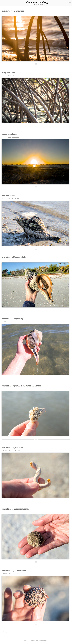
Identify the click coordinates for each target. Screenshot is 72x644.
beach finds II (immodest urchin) (15, 509)
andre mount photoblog (36, 2)
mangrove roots (8, 72)
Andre (9, 14)
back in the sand (9, 196)
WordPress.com (46, 641)
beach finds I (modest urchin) (14, 570)
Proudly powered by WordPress (29, 641)
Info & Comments (16, 14)
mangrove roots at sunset (13, 11)
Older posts (5, 632)
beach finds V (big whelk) (12, 319)
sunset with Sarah (9, 134)
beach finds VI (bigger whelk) (14, 257)
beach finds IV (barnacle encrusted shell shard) (22, 386)
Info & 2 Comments (16, 260)
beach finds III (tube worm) (13, 447)
